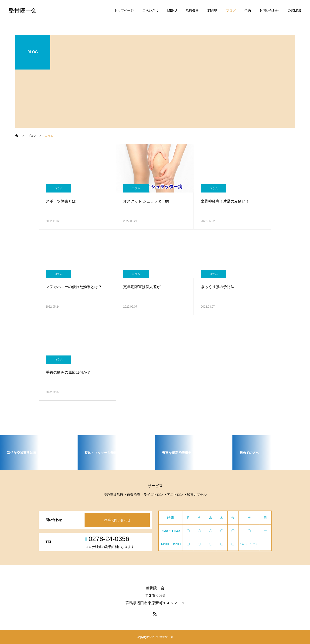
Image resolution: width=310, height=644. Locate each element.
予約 (248, 10)
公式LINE (295, 10)
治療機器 (192, 10)
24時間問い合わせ (117, 520)
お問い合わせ (269, 10)
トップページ (124, 10)
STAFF (212, 10)
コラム (58, 188)
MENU (172, 10)
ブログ (231, 10)
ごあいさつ (150, 10)
